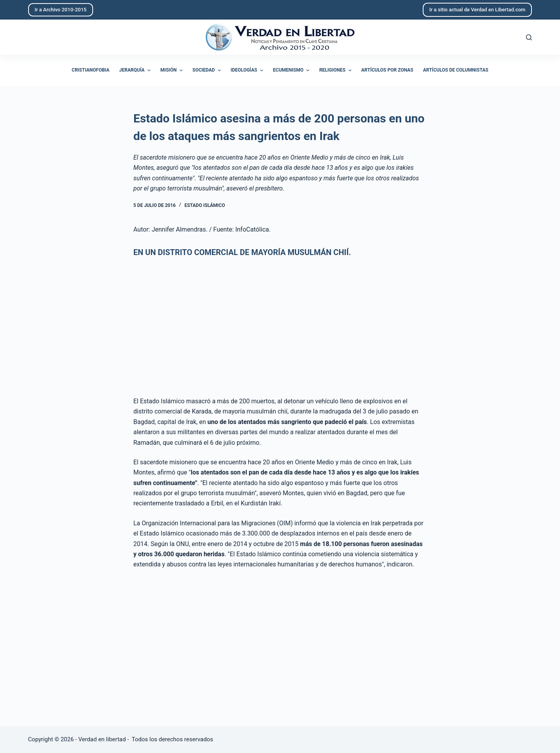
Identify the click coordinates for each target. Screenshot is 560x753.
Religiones (336, 70)
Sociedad (208, 70)
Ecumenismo (292, 70)
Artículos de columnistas (456, 70)
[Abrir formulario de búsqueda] (529, 37)
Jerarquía (136, 70)
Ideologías (248, 70)
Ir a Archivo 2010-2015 (61, 10)
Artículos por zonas (387, 70)
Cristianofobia (91, 70)
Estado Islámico (205, 205)
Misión (172, 70)
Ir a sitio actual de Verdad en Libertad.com (477, 10)
